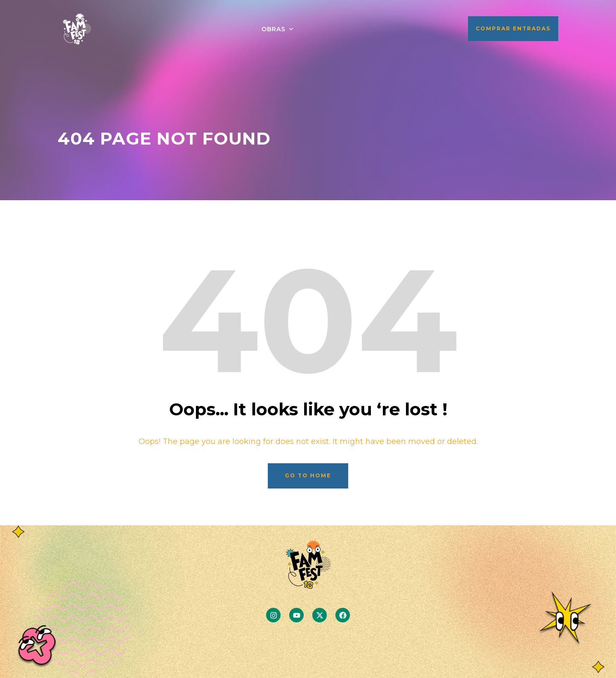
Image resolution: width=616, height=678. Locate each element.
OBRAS (273, 29)
